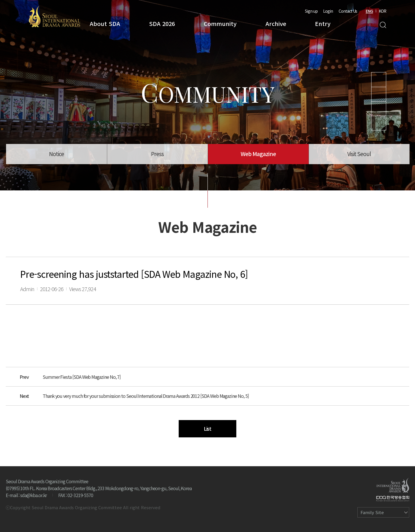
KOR (382, 11)
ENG (369, 11)
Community (220, 24)
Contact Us (348, 11)
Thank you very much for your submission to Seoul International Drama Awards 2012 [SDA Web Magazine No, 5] (146, 396)
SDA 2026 (162, 24)
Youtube (379, 80)
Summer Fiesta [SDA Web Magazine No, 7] (82, 377)
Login (328, 11)
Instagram (379, 94)
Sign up (311, 11)
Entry (323, 24)
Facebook (379, 123)
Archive (276, 24)
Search (383, 25)
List (208, 428)
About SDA (105, 24)
